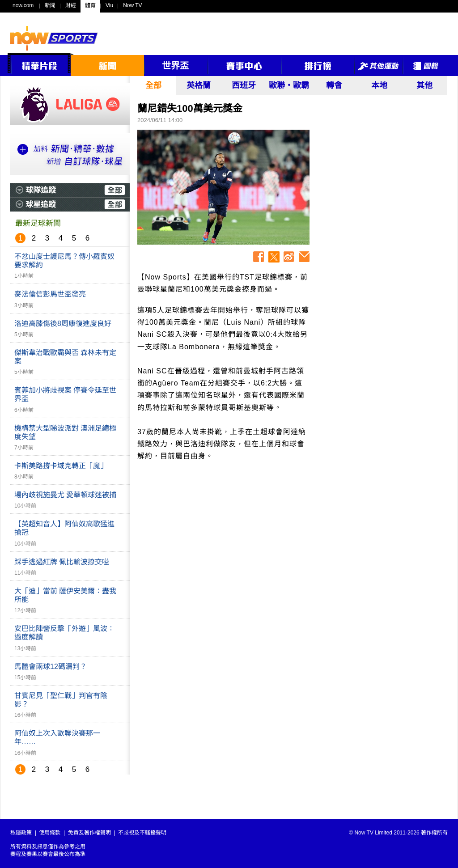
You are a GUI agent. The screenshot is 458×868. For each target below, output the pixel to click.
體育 (90, 5)
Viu (109, 5)
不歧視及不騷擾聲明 (142, 833)
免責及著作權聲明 (89, 833)
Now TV (132, 5)
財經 (71, 5)
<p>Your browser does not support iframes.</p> (381, 190)
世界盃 (175, 66)
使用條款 (50, 833)
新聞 (50, 5)
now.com (23, 5)
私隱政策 (21, 833)
